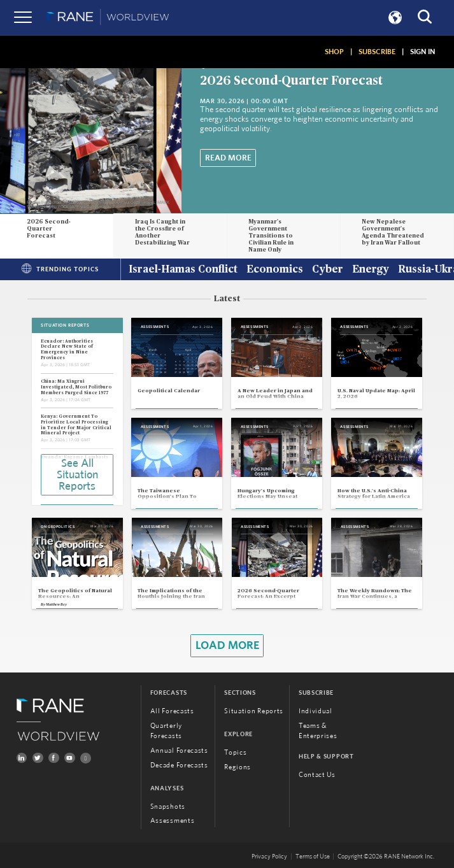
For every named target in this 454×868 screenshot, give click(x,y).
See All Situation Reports (77, 475)
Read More (228, 158)
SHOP (334, 52)
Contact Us (317, 775)
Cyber (328, 270)
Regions (238, 767)
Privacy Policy (269, 857)
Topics (235, 752)
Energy (371, 270)
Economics (275, 270)
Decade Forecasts (179, 765)
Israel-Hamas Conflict (183, 270)
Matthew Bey (56, 604)
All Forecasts (172, 711)
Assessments (173, 821)
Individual (316, 711)
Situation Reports (254, 711)
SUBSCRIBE (377, 52)
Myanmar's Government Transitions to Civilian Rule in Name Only (271, 236)
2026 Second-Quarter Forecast (291, 81)
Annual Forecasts (179, 751)
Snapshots (168, 807)
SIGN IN (422, 52)
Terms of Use (313, 857)
